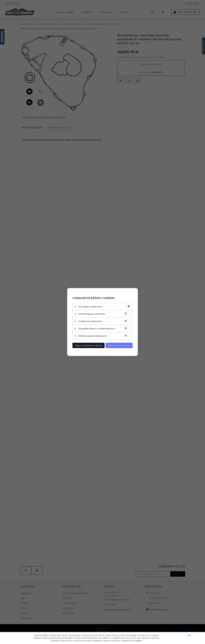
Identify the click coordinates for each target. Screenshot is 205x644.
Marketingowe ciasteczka (92, 314)
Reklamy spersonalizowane (93, 336)
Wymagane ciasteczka (90, 307)
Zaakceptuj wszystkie (119, 345)
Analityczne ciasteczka (90, 321)
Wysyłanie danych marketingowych (97, 329)
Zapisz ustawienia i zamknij (89, 345)
